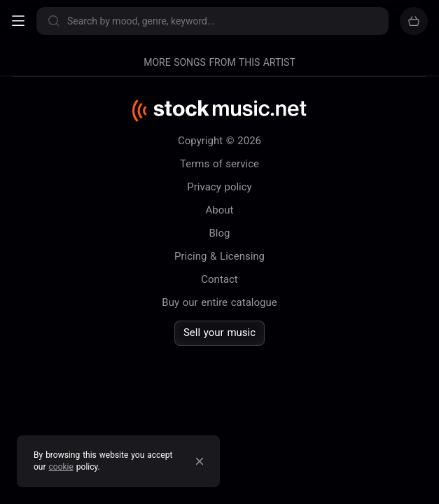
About (220, 210)
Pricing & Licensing (219, 256)
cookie (61, 467)
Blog (220, 233)
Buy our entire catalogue (219, 302)
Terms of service (219, 164)
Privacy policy (219, 187)
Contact (219, 279)
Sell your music (219, 332)
